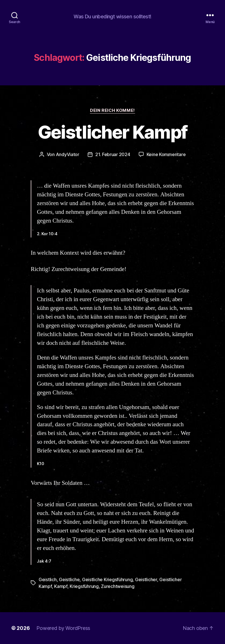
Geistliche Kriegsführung (107, 579)
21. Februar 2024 (113, 154)
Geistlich (48, 579)
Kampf (61, 586)
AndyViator (68, 154)
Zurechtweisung (118, 586)
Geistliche (69, 579)
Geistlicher (146, 579)
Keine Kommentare (166, 154)
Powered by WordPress (63, 628)
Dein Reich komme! (112, 110)
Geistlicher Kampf (113, 132)
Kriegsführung (84, 586)
